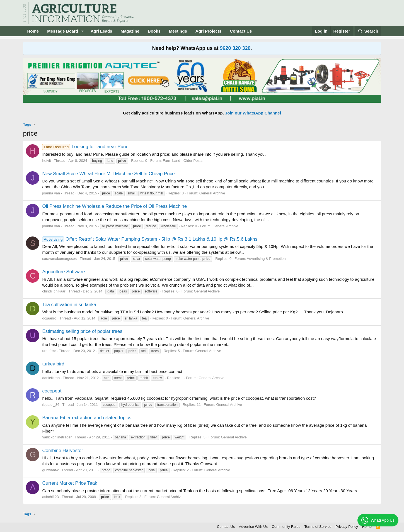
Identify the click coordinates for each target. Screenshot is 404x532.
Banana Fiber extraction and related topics (87, 418)
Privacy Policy (347, 527)
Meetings (178, 31)
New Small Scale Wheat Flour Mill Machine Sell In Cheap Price (108, 174)
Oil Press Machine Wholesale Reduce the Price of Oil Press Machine (114, 206)
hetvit (46, 161)
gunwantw (50, 470)
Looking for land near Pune (85, 147)
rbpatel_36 (51, 405)
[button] (83, 31)
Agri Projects (208, 31)
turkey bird (53, 364)
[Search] (368, 31)
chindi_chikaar (54, 291)
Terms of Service (318, 527)
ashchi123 (50, 497)
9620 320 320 (235, 48)
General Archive (212, 193)
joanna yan (51, 193)
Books (154, 31)
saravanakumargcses (59, 259)
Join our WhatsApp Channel (253, 113)
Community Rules (286, 527)
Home (33, 31)
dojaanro (49, 318)
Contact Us (241, 31)
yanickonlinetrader (57, 437)
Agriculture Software (63, 272)
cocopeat (52, 391)
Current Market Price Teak (70, 483)
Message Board (63, 31)
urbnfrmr (49, 351)
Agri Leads (101, 31)
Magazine (130, 31)
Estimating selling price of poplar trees (82, 331)
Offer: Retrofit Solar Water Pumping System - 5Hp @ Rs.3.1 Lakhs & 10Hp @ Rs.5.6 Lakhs (150, 239)
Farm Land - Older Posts (183, 161)
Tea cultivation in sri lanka (69, 305)
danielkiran (51, 378)
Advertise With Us (253, 527)
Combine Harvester (62, 451)
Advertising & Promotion (266, 259)
